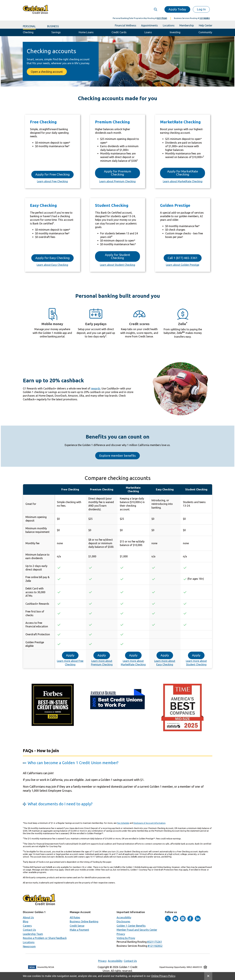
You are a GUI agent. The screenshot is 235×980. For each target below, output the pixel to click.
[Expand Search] (158, 9)
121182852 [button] (205, 18)
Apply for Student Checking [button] (117, 256)
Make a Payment (79, 930)
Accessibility (124, 917)
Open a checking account (47, 72)
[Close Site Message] (208, 976)
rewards (96, 388)
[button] (155, 942)
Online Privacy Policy (163, 976)
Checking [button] (28, 32)
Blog (26, 921)
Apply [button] (70, 655)
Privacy (121, 934)
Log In (201, 9)
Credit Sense (77, 926)
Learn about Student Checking (117, 265)
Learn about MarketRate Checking (183, 181)
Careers (27, 926)
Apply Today (177, 9)
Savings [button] (56, 32)
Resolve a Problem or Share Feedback (45, 938)
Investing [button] (175, 32)
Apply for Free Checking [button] (52, 174)
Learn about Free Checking (52, 181)
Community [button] (205, 32)
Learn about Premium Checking (117, 181)
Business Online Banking (84, 921)
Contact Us (29, 930)
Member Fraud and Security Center (137, 930)
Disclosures (123, 921)
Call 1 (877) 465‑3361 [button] (183, 258)
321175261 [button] (162, 18)
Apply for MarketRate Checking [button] (183, 173)
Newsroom (29, 946)
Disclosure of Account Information (149, 823)
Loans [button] (148, 32)
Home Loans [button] (86, 32)
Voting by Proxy (126, 938)
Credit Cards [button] (119, 32)
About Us (28, 917)
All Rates (75, 917)
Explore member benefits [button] (117, 456)
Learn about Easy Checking (52, 265)
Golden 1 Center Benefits (131, 926)
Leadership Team (33, 934)
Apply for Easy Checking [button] (52, 258)
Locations (29, 942)
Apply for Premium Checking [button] (117, 173)
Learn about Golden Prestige (183, 265)
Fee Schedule (123, 823)
